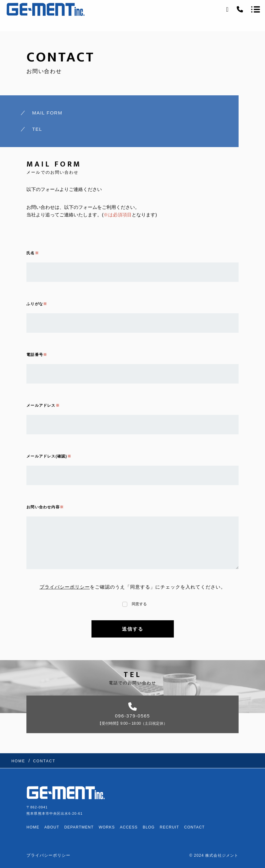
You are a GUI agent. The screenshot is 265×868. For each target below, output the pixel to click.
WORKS (107, 827)
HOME (33, 827)
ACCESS (129, 827)
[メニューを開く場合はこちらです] (256, 9)
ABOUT (52, 827)
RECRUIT (169, 827)
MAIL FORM (47, 113)
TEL (37, 129)
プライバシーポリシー (65, 587)
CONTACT (195, 827)
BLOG (149, 827)
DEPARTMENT (79, 827)
